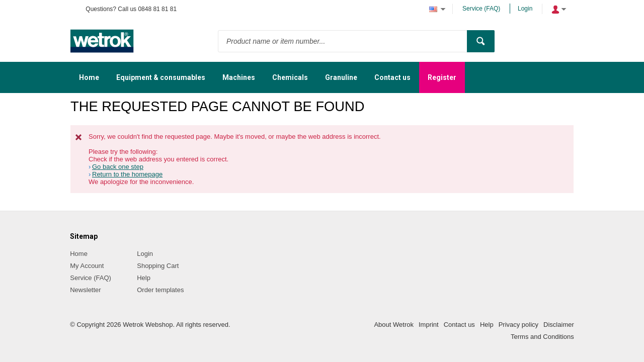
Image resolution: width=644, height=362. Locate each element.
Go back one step (118, 167)
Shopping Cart (158, 266)
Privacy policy (518, 325)
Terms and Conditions (542, 337)
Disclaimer (559, 325)
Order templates (160, 290)
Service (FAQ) (481, 9)
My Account (87, 266)
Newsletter (85, 290)
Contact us (459, 325)
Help (144, 278)
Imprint (429, 325)
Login (525, 9)
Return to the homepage (127, 174)
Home (79, 254)
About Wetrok (394, 325)
